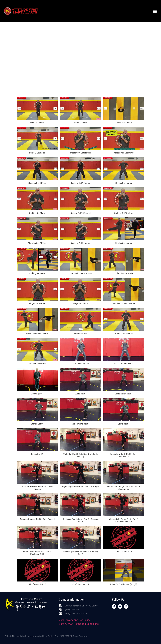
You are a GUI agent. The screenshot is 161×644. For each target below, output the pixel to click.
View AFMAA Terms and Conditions (79, 624)
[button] (155, 11)
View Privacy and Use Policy (75, 620)
